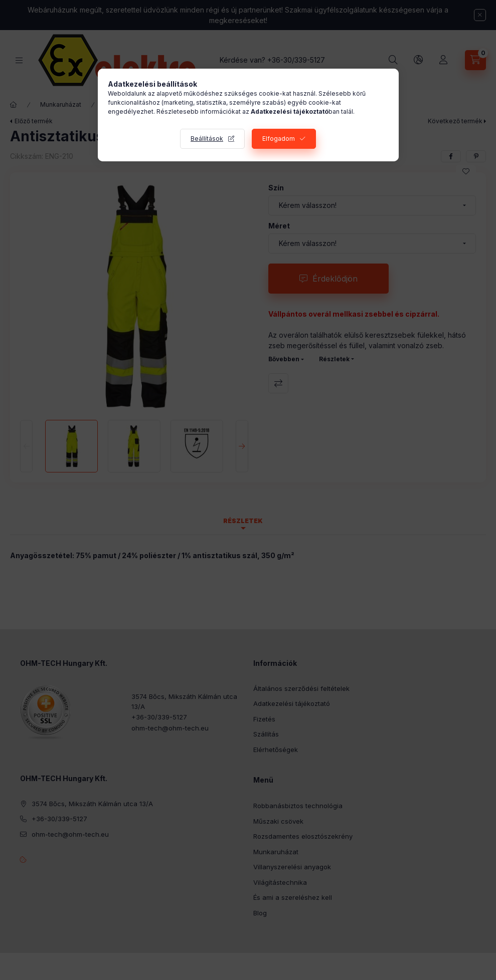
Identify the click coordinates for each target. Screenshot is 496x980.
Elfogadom (279, 139)
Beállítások (207, 139)
